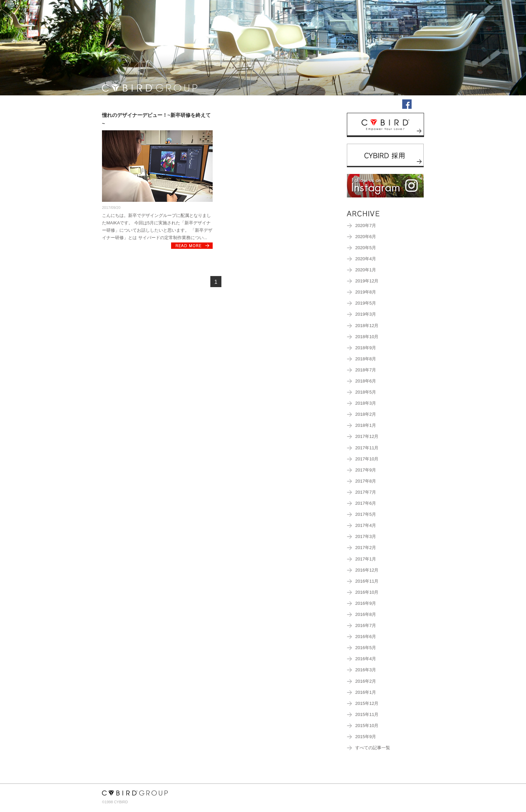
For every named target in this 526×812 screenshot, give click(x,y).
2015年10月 (367, 726)
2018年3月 (366, 403)
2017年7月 (366, 492)
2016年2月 (366, 681)
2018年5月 (366, 392)
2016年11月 (367, 581)
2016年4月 (366, 659)
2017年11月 (367, 448)
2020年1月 (366, 270)
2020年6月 (366, 237)
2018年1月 (366, 425)
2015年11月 (367, 715)
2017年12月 (367, 437)
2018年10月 (367, 337)
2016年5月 (366, 648)
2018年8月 (366, 359)
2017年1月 (366, 559)
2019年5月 (366, 303)
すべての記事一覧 (373, 748)
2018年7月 (366, 370)
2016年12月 (367, 570)
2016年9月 (366, 603)
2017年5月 (366, 514)
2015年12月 (367, 704)
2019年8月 (366, 292)
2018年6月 (366, 381)
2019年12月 (367, 281)
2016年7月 (366, 626)
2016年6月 (366, 637)
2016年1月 (366, 692)
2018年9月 (366, 348)
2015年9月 (366, 737)
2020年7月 (366, 226)
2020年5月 (366, 248)
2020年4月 (366, 259)
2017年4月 (366, 526)
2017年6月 (366, 503)
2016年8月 (366, 615)
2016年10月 (367, 592)
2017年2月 (366, 548)
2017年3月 (366, 537)
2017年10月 (367, 459)
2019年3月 (366, 314)
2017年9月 (366, 470)
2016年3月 (366, 670)
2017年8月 (366, 481)
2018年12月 (367, 326)
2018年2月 (366, 414)
